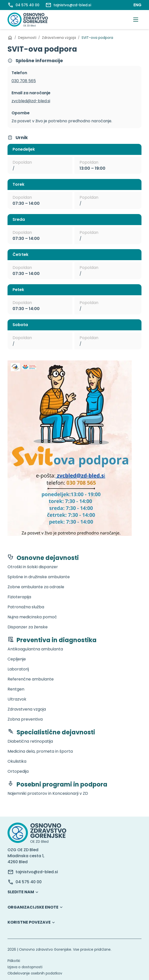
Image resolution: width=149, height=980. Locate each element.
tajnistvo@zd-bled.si (37, 872)
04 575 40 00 (29, 882)
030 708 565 (24, 81)
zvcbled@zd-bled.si (31, 101)
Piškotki (14, 961)
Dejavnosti (27, 38)
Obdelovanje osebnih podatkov (35, 973)
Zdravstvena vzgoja (59, 38)
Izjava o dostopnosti (25, 967)
